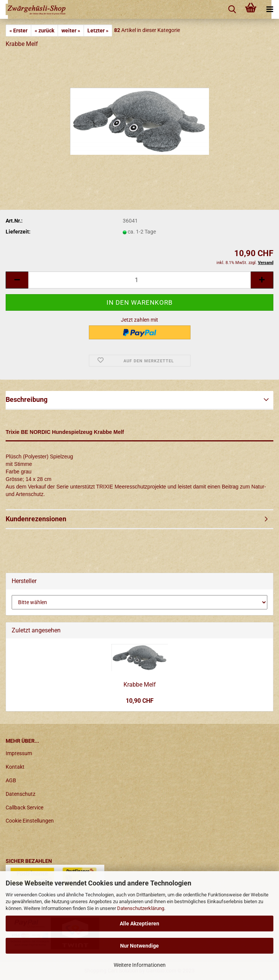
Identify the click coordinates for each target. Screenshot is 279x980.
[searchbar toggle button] (232, 9)
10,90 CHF (140, 701)
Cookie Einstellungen (30, 821)
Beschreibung (27, 399)
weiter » (71, 31)
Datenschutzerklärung (141, 908)
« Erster (18, 31)
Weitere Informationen (140, 965)
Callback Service (24, 808)
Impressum (19, 753)
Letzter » (98, 31)
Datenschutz (21, 794)
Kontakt (15, 767)
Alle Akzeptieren (139, 924)
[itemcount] (139, 280)
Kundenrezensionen (36, 519)
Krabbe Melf (140, 685)
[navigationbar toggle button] (270, 9)
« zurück (44, 31)
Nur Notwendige (139, 946)
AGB (11, 780)
